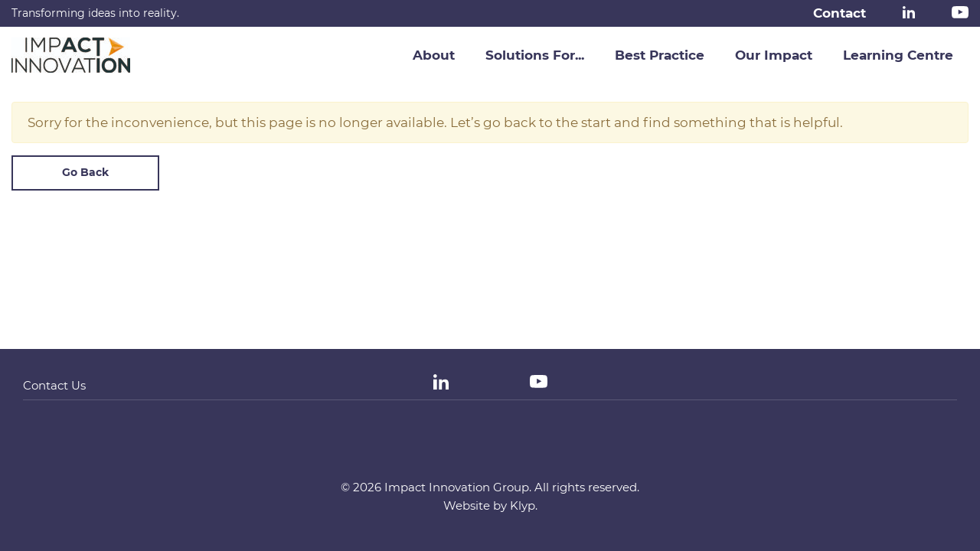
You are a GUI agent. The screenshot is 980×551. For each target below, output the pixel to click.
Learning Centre (898, 55)
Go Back (85, 172)
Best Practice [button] (660, 55)
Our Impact (774, 55)
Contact (840, 13)
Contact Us (54, 385)
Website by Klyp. (490, 505)
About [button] (434, 55)
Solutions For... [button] (535, 55)
